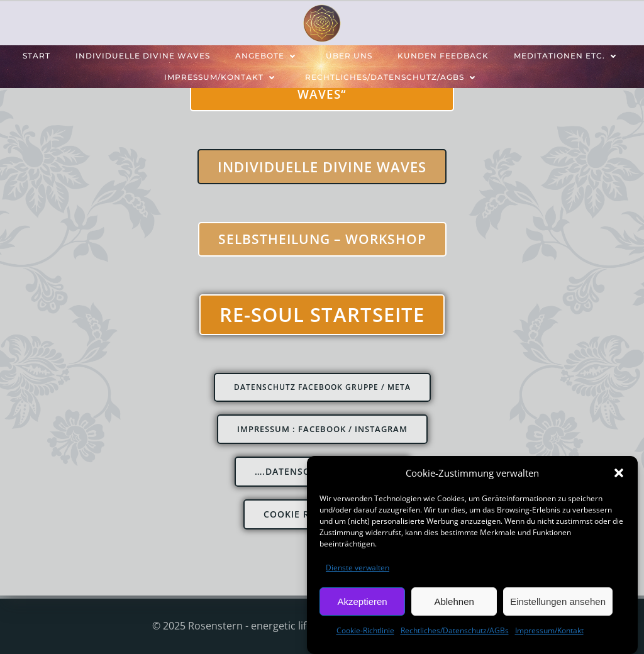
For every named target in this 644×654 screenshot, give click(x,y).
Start (36, 56)
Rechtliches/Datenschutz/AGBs (455, 633)
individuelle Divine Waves (143, 56)
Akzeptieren (362, 604)
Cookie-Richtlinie (365, 633)
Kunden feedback (443, 56)
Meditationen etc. (568, 56)
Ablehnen (454, 604)
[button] (619, 475)
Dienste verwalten (358, 570)
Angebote (268, 56)
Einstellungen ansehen (558, 604)
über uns (349, 56)
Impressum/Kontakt (549, 633)
